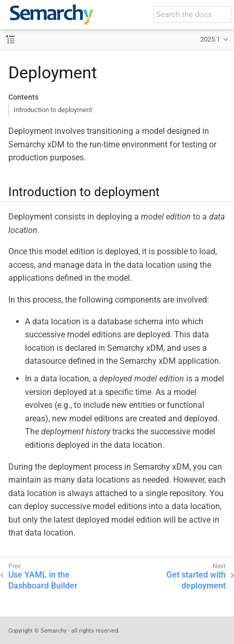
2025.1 (210, 39)
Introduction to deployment (53, 110)
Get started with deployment (196, 580)
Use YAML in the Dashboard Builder (43, 580)
